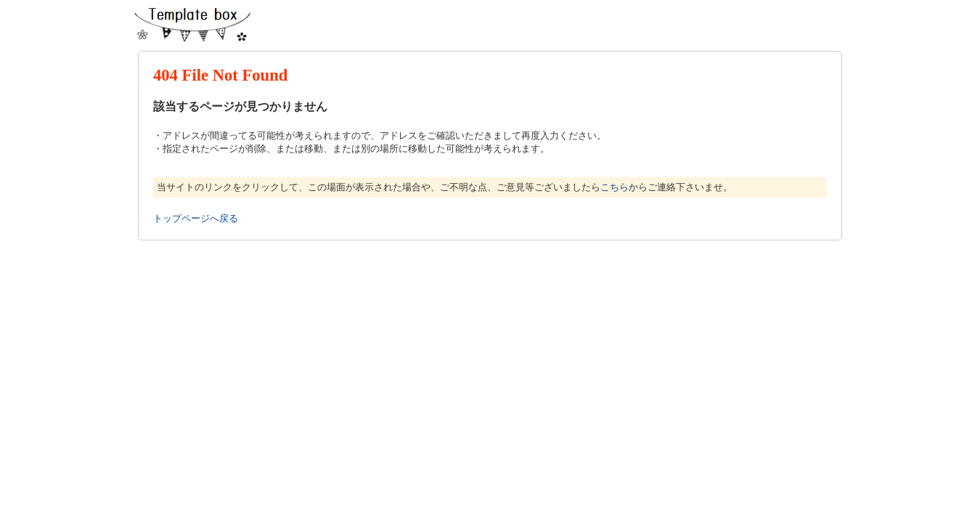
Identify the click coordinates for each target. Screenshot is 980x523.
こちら (614, 187)
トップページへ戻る (196, 218)
